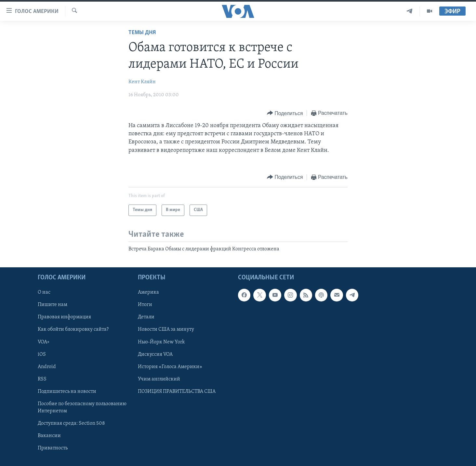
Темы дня (142, 33)
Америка (148, 292)
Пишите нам (53, 305)
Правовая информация (64, 317)
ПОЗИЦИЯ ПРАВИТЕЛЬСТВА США (177, 392)
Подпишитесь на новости (67, 392)
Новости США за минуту (166, 330)
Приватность (53, 448)
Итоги (145, 305)
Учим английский (159, 379)
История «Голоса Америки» (170, 367)
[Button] (285, 113)
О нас (44, 292)
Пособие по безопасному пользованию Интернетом (82, 407)
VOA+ (44, 342)
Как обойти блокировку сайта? (73, 330)
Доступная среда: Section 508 (71, 423)
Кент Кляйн (142, 82)
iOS (42, 354)
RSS (42, 379)
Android (47, 367)
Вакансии (49, 436)
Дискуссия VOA (155, 354)
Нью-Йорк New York (161, 342)
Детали (146, 317)
